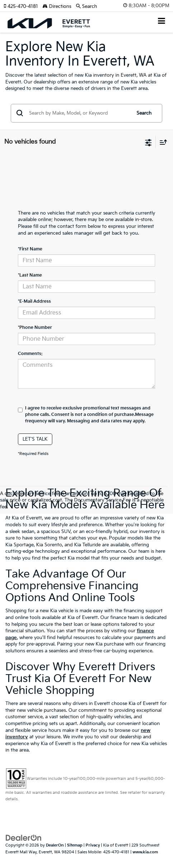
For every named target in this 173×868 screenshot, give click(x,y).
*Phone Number (35, 328)
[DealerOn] (24, 838)
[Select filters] (148, 142)
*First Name (30, 249)
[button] (23, 6)
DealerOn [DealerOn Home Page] (55, 845)
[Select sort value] (162, 142)
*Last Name (30, 275)
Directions (57, 6)
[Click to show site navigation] (162, 22)
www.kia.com (145, 852)
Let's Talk (35, 439)
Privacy (93, 845)
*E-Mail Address (34, 301)
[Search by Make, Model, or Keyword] (79, 113)
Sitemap (75, 845)
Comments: (30, 354)
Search (144, 113)
